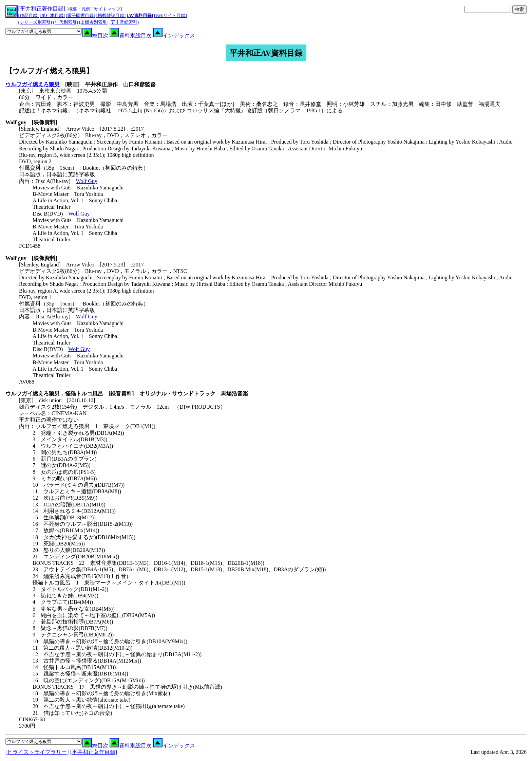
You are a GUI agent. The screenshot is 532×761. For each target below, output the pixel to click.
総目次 (95, 35)
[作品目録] (29, 16)
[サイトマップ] (107, 9)
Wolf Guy (87, 181)
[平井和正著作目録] (42, 9)
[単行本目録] (52, 16)
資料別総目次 (131, 35)
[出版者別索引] (94, 22)
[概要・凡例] (79, 9)
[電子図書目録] (81, 16)
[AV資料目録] (140, 16)
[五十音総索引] (124, 22)
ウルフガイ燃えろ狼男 (33, 84)
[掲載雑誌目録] (111, 16)
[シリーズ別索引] (35, 22)
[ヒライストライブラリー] (37, 752)
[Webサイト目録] (170, 16)
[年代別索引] (65, 22)
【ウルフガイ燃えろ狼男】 (49, 71)
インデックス (174, 35)
